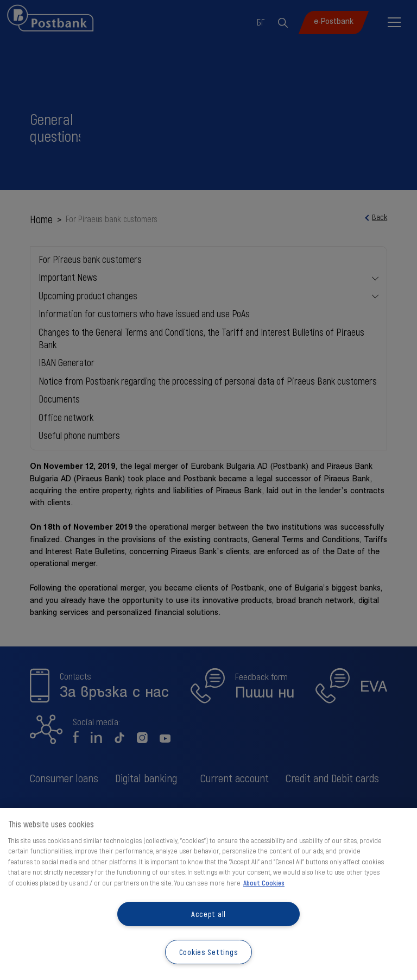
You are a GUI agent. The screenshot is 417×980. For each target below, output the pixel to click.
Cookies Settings (209, 952)
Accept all (208, 914)
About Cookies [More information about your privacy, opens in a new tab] (264, 883)
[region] (208, 894)
